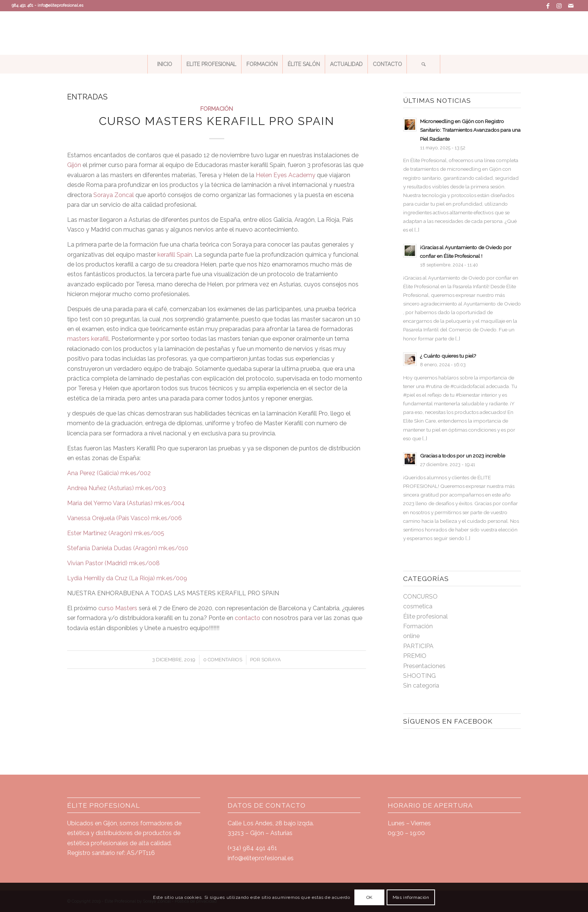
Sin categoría (421, 686)
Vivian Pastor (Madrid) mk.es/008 (113, 563)
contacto (247, 618)
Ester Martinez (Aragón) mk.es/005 (116, 533)
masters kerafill (88, 339)
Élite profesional (425, 616)
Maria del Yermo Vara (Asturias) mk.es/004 (126, 503)
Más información (411, 897)
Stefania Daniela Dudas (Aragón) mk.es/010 (128, 548)
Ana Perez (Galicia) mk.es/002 (109, 473)
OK (370, 897)
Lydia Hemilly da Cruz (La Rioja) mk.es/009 (127, 578)
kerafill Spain (175, 255)
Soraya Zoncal (114, 195)
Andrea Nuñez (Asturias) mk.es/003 (116, 488)
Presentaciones (424, 666)
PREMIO (415, 656)
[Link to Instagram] (559, 6)
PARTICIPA (418, 646)
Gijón (74, 165)
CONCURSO (420, 597)
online (411, 636)
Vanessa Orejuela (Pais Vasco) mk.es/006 (124, 518)
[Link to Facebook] (548, 6)
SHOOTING (419, 676)
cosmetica (418, 606)
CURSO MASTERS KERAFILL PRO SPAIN (217, 121)
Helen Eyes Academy (286, 175)
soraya (271, 660)
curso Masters (118, 608)
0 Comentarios (223, 660)
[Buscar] (423, 64)
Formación (217, 109)
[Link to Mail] (571, 6)
